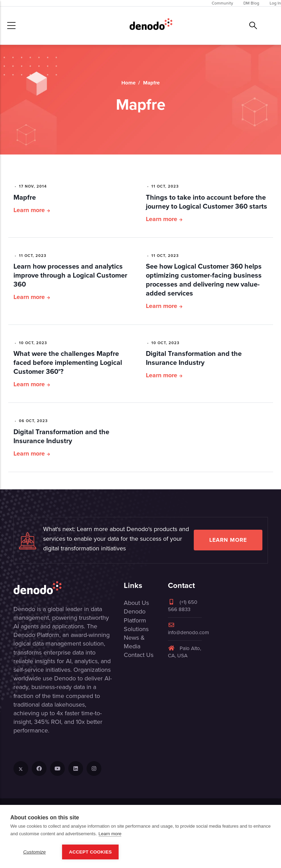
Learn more (29, 210)
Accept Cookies (90, 852)
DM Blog (251, 3)
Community (222, 3)
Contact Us (139, 655)
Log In (275, 3)
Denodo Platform (135, 616)
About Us (136, 603)
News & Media (134, 642)
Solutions (136, 629)
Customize (34, 852)
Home (128, 83)
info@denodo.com (188, 629)
